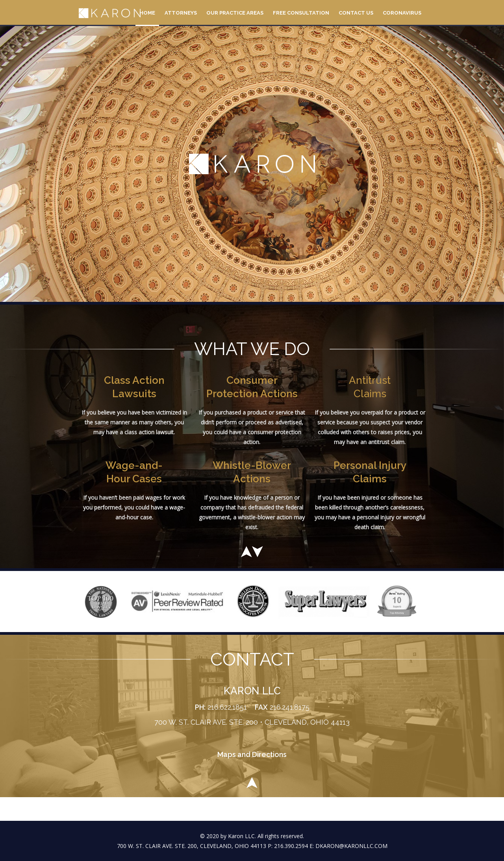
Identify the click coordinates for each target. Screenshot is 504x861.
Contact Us (356, 13)
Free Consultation (301, 13)
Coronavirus (402, 13)
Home (147, 13)
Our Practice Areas (235, 13)
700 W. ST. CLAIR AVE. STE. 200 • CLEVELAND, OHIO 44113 (252, 722)
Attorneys (181, 13)
